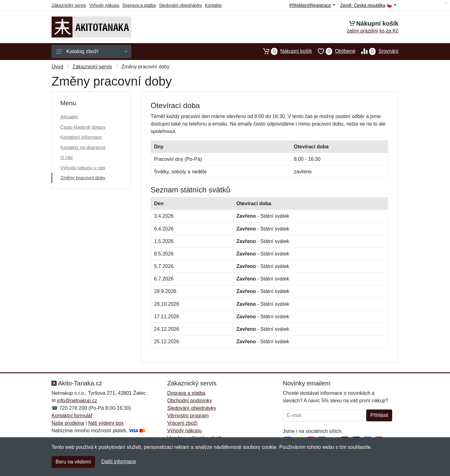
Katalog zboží (92, 51)
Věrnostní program (188, 416)
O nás (67, 157)
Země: (368, 5)
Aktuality (69, 117)
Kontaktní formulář (72, 416)
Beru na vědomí (73, 462)
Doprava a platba (139, 5)
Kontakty (213, 5)
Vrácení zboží (182, 423)
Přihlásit (379, 415)
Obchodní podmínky (190, 401)
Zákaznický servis (69, 5)
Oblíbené (334, 51)
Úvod (57, 67)
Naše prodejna (68, 423)
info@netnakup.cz (77, 401)
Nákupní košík (285, 51)
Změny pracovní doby (83, 178)
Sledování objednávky (180, 5)
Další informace (119, 461)
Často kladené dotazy (83, 127)
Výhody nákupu (104, 5)
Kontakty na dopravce (83, 147)
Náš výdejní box (106, 423)
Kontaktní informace (81, 137)
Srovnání (377, 51)
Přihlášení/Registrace (312, 5)
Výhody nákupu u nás (83, 168)
